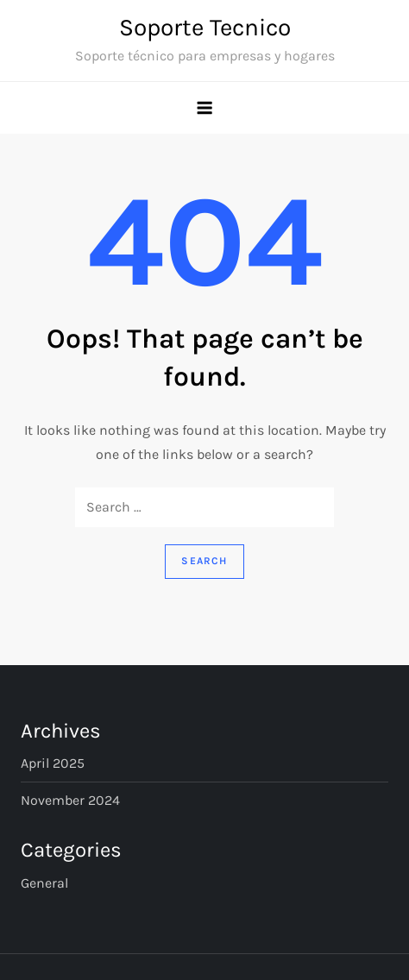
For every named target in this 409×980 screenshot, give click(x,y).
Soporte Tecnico (205, 27)
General (44, 883)
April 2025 (53, 763)
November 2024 (70, 800)
